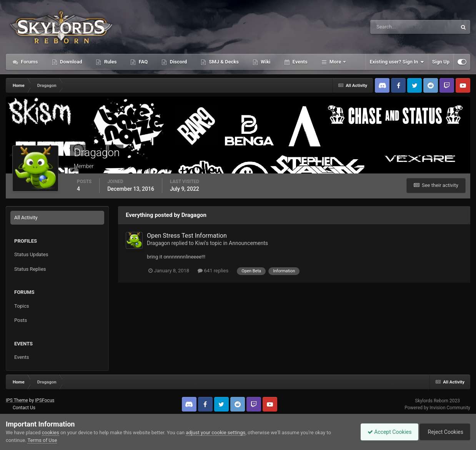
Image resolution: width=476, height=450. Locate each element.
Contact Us (24, 408)
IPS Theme (17, 400)
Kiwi (200, 243)
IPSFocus (45, 400)
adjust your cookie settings (216, 432)
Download (71, 62)
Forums (29, 62)
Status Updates (31, 254)
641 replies (213, 271)
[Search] (390, 27)
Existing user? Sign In (397, 62)
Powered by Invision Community (437, 408)
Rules (110, 62)
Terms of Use (42, 440)
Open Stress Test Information (187, 236)
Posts (21, 320)
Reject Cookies (444, 432)
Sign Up (441, 62)
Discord (178, 62)
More (335, 62)
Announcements (248, 243)
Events (299, 62)
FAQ (142, 62)
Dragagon (158, 243)
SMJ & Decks (223, 62)
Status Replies (30, 269)
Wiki (265, 62)
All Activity (26, 217)
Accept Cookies (386, 432)
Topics (22, 306)
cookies (51, 432)
